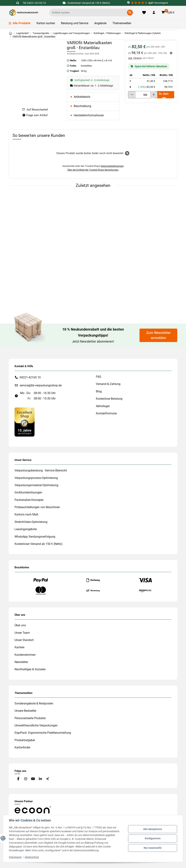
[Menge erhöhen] (154, 95)
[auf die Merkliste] (35, 110)
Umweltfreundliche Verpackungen (36, 725)
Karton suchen (46, 23)
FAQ (99, 377)
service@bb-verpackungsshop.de (41, 385)
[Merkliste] (144, 13)
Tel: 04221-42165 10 (34, 3)
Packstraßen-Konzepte (29, 500)
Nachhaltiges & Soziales (30, 669)
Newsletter (21, 662)
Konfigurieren (153, 838)
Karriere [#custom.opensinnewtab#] (19, 647)
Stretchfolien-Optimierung (31, 522)
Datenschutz (32, 857)
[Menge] (138, 95)
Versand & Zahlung (108, 384)
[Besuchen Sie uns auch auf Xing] (48, 779)
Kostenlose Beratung (109, 399)
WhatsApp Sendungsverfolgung (35, 537)
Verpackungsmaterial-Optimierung (36, 485)
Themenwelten (122, 23)
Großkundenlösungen (28, 492)
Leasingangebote (26, 529)
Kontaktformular (106, 413)
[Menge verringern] (132, 95)
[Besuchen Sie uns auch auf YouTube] (33, 779)
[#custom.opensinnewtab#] (147, 3)
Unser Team (22, 633)
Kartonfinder (22, 747)
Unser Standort (24, 640)
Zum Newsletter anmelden (158, 335)
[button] (154, 13)
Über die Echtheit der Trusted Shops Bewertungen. (93, 170)
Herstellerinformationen (89, 115)
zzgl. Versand (135, 58)
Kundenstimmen (25, 655)
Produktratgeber (25, 740)
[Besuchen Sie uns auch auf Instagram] (26, 779)
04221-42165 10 (30, 377)
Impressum (15, 857)
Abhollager (103, 406)
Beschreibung (82, 106)
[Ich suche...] (89, 13)
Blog (99, 391)
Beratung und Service (75, 23)
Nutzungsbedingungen (112, 166)
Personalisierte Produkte (30, 718)
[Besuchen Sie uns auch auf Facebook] (18, 779)
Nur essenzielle (153, 848)
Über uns (20, 625)
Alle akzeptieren (153, 829)
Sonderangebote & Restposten (34, 703)
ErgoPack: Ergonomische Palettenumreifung (43, 733)
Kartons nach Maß (26, 514)
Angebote (100, 23)
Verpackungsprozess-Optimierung (36, 478)
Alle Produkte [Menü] (20, 23)
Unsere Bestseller (25, 711)
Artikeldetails (82, 97)
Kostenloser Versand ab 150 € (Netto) (39, 544)
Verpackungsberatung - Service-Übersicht (41, 470)
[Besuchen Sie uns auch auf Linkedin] (40, 779)
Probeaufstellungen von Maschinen (37, 507)
